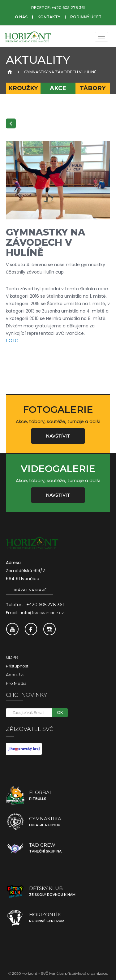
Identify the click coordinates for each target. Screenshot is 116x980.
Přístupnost (17, 666)
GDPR (12, 657)
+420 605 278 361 (68, 8)
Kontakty (49, 17)
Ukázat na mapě (30, 590)
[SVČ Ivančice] (28, 37)
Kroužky (23, 88)
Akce (58, 88)
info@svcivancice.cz (43, 613)
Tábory (93, 88)
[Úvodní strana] (9, 72)
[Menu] (101, 37)
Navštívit (58, 436)
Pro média (16, 683)
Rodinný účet (86, 17)
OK (60, 712)
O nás (21, 17)
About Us (15, 675)
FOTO (12, 341)
